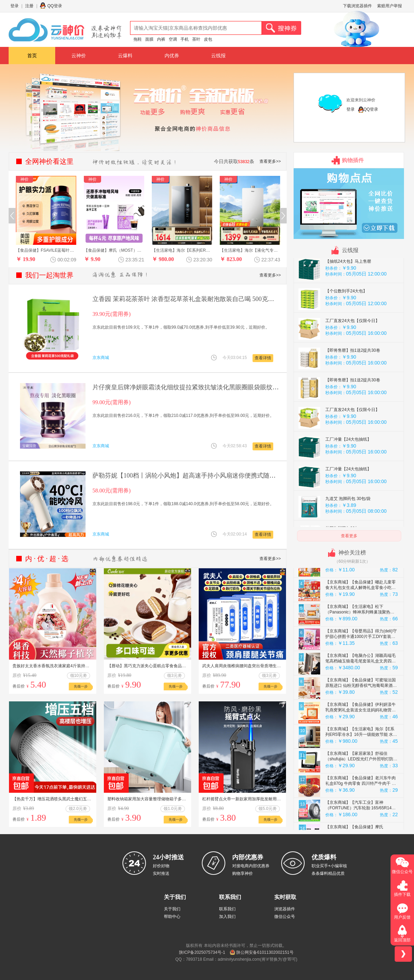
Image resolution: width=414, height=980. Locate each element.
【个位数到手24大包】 (346, 312)
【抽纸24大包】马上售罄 (348, 282)
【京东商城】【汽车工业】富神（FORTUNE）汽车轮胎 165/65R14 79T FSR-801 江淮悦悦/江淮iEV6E (358, 829)
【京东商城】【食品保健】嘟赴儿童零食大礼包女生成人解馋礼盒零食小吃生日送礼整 (361, 609)
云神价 (79, 56)
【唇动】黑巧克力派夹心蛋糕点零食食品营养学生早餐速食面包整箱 (169, 666)
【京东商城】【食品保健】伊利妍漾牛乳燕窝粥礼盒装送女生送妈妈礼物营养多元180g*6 (361, 731)
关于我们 (172, 909)
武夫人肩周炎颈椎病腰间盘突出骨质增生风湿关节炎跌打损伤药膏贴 (264, 666)
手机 (185, 39)
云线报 (218, 56)
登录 (14, 6)
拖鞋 (138, 39)
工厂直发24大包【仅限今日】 (352, 342)
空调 (173, 39)
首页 (32, 56)
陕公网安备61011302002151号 (265, 952)
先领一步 (81, 686)
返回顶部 (402, 940)
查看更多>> (270, 161)
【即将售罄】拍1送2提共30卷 (353, 371)
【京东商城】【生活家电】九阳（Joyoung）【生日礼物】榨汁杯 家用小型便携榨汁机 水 (361, 584)
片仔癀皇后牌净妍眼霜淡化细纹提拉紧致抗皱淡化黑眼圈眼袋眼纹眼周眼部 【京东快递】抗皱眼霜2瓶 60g (237, 387)
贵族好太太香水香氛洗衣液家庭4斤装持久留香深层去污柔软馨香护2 (75, 666)
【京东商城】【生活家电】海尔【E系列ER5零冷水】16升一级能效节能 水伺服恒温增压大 (361, 756)
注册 (29, 6)
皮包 (208, 39)
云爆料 (125, 56)
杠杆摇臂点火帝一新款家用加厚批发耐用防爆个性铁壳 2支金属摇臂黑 (266, 799)
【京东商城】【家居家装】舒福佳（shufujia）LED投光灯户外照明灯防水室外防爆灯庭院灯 (361, 780)
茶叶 (196, 39)
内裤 (161, 39)
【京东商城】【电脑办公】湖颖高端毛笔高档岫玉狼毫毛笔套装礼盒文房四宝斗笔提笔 (361, 682)
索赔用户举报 (390, 6)
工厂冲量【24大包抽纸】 (348, 460)
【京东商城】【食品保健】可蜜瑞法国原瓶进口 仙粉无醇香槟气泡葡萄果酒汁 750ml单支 (361, 707)
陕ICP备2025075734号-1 (202, 952)
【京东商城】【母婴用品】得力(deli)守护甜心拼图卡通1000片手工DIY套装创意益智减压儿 (361, 658)
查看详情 (263, 358)
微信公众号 (285, 917)
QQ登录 (55, 6)
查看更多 (349, 536)
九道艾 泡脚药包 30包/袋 (348, 520)
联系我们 (227, 909)
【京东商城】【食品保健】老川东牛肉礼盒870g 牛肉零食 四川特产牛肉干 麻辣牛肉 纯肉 (361, 804)
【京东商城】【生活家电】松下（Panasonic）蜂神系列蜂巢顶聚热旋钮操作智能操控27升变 (360, 633)
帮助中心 (172, 917)
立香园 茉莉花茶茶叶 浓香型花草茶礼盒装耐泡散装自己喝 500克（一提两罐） (199, 299)
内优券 (172, 56)
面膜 (149, 39)
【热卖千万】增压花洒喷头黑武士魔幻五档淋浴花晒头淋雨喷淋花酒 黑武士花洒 (85, 799)
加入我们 (227, 917)
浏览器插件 (285, 909)
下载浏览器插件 (357, 6)
